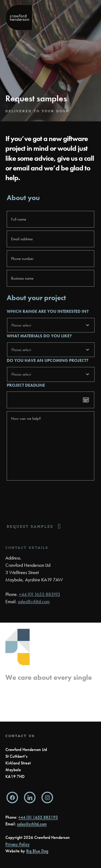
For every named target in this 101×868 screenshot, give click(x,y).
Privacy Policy (18, 844)
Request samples (30, 527)
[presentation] (48, 500)
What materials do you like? (39, 336)
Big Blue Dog (37, 851)
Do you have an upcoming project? (48, 361)
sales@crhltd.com (34, 601)
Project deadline (26, 385)
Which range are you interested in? (48, 311)
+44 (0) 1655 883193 (39, 594)
